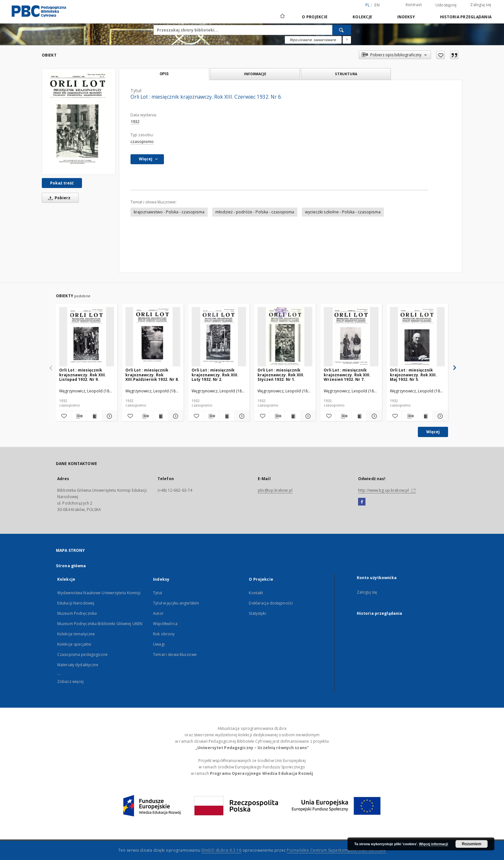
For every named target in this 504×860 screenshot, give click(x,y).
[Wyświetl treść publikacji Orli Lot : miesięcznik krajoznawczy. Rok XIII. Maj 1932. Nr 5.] (425, 416)
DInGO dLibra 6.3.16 (222, 850)
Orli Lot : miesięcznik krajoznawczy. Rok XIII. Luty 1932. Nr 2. (215, 375)
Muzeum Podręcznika (77, 613)
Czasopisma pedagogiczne (82, 654)
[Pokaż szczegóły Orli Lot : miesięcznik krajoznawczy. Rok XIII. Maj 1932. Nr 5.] (440, 416)
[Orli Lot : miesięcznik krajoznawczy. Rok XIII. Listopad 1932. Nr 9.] (87, 337)
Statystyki (257, 613)
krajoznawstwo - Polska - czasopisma (169, 212)
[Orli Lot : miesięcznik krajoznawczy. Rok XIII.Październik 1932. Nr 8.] (153, 337)
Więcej (433, 432)
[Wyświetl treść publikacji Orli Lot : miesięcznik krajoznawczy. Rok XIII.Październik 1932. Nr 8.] (161, 416)
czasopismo (142, 142)
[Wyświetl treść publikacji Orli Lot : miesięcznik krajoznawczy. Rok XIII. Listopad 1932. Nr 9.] (94, 416)
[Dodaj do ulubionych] (441, 55)
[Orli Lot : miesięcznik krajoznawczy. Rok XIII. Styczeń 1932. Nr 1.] (285, 337)
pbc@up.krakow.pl (275, 490)
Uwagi (159, 644)
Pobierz (58, 198)
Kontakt (256, 593)
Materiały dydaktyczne (78, 665)
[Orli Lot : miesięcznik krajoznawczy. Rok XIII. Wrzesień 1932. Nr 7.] (351, 337)
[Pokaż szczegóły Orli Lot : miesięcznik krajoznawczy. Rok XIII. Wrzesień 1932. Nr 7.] (373, 416)
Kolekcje (362, 17)
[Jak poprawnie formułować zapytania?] (347, 40)
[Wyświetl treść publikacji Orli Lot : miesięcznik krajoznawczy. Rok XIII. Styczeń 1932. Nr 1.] (293, 416)
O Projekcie (315, 17)
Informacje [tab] (255, 74)
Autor (158, 613)
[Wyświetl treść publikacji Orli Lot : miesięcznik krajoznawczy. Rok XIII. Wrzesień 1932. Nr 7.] (359, 416)
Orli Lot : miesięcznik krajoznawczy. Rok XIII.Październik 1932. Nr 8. (152, 375)
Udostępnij (446, 5)
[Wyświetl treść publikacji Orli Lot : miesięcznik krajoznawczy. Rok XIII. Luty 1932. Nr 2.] (227, 416)
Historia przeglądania (466, 17)
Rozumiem (472, 844)
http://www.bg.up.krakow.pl (387, 490)
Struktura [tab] (346, 74)
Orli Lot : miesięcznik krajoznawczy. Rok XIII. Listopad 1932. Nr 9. (83, 375)
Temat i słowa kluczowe (175, 654)
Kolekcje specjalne (74, 644)
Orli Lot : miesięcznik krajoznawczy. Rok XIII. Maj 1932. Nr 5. (413, 375)
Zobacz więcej (71, 681)
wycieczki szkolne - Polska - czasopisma (343, 212)
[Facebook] (362, 502)
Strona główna (71, 566)
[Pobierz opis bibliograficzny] (79, 416)
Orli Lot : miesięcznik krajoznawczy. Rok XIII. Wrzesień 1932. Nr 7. (347, 375)
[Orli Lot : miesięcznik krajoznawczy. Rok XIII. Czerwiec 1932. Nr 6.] (79, 121)
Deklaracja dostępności (271, 603)
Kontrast (414, 5)
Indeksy (406, 17)
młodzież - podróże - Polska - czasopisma (255, 212)
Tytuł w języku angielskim (176, 603)
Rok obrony (164, 634)
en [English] (377, 5)
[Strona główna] (282, 17)
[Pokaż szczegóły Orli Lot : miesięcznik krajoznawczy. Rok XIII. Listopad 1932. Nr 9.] (109, 416)
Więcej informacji (434, 844)
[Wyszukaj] (342, 30)
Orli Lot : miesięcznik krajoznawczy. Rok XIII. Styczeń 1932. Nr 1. (281, 375)
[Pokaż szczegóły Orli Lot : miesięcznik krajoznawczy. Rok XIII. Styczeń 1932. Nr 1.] (307, 416)
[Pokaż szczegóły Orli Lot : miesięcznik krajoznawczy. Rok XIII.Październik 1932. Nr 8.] (175, 416)
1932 (135, 122)
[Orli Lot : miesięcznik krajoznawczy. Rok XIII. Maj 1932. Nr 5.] (417, 337)
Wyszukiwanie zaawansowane (313, 40)
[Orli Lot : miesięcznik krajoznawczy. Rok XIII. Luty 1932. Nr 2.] (219, 337)
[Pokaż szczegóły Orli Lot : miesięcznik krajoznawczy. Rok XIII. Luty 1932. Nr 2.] (241, 416)
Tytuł (157, 593)
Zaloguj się (481, 5)
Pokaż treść (62, 183)
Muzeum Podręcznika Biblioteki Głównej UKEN (100, 624)
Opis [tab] (164, 74)
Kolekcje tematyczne (76, 634)
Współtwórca (165, 624)
